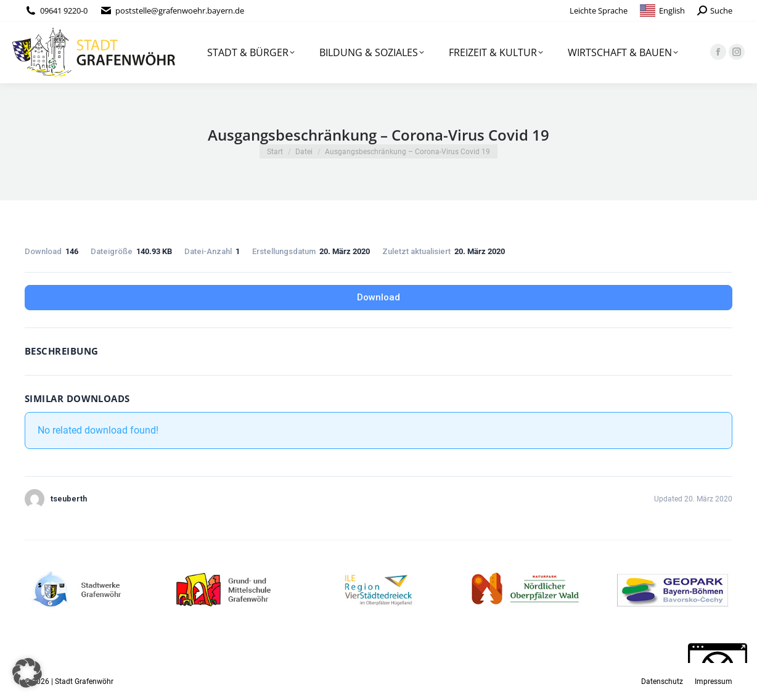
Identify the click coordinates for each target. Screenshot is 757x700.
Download (379, 297)
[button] (27, 673)
